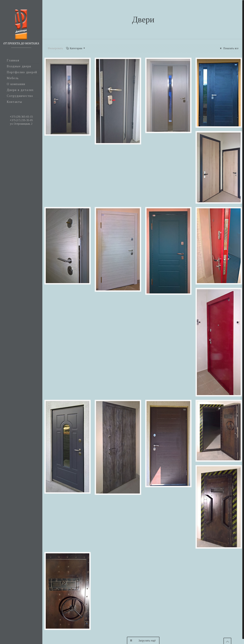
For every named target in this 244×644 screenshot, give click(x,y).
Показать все (229, 48)
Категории (76, 48)
